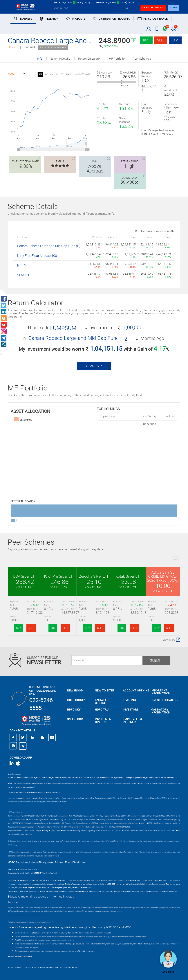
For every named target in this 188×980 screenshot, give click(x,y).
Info (40, 59)
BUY (19, 628)
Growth (13, 47)
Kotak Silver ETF (129, 576)
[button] (17, 74)
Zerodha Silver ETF (94, 576)
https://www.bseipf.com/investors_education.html (26, 915)
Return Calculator (89, 59)
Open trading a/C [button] (153, 7)
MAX (68, 74)
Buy (146, 40)
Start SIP (94, 366)
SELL (31, 628)
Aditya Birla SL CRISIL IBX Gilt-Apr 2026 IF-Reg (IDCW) (163, 576)
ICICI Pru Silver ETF (59, 576)
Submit (156, 660)
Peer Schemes (142, 59)
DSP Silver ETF (25, 576)
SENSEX (23, 275)
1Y (57, 74)
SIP (175, 40)
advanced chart (83, 74)
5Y (62, 74)
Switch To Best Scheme (53, 47)
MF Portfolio (117, 59)
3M (46, 74)
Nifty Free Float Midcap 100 (37, 256)
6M (52, 74)
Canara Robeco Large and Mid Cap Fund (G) (49, 246)
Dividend (29, 47)
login (174, 7)
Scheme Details (60, 59)
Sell (161, 40)
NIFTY (22, 265)
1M (40, 74)
